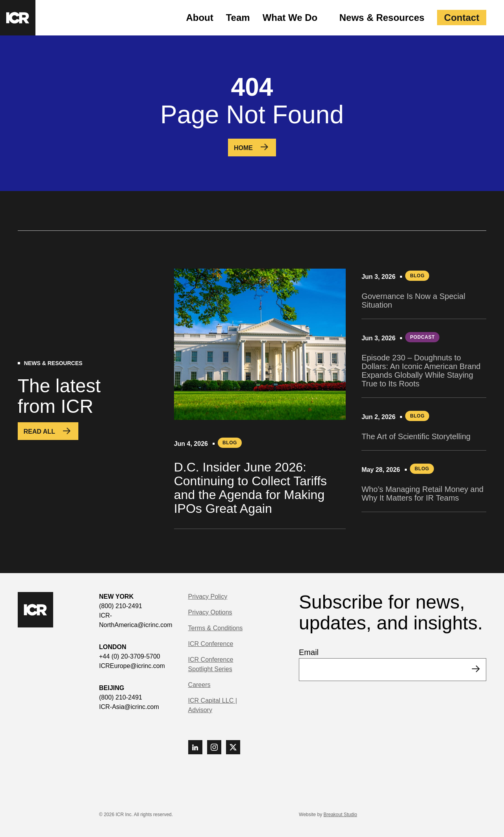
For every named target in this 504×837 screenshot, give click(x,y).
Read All (39, 431)
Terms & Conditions (216, 628)
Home (243, 148)
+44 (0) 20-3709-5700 (130, 656)
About (199, 18)
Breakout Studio (340, 815)
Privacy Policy (208, 597)
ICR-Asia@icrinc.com (129, 707)
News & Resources (382, 18)
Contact (462, 18)
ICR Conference (211, 644)
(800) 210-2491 (121, 606)
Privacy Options (210, 612)
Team (238, 18)
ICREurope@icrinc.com (132, 666)
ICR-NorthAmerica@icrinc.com (136, 620)
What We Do (290, 18)
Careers (199, 685)
